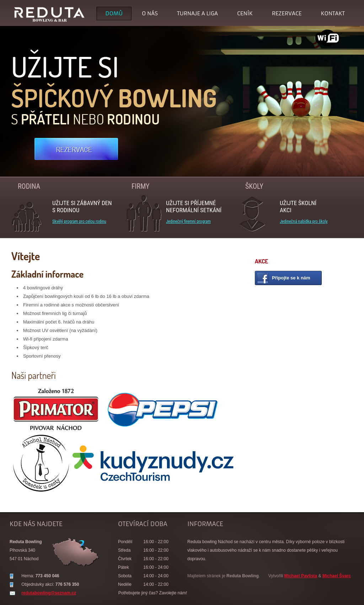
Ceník (245, 13)
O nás (150, 13)
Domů (114, 13)
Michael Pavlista (301, 576)
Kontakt (333, 13)
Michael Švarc (337, 576)
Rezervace (287, 13)
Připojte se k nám (291, 278)
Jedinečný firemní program (188, 221)
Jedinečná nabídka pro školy (304, 221)
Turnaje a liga (197, 13)
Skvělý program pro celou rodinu (79, 221)
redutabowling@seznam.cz (49, 593)
